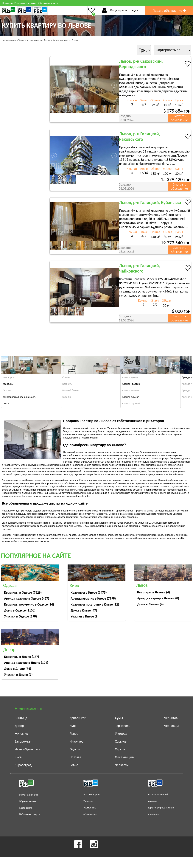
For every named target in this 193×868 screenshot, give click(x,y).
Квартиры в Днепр (22, 657)
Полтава (75, 757)
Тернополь (123, 726)
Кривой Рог (78, 718)
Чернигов (171, 718)
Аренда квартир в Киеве (93, 598)
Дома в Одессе (20, 610)
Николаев (77, 741)
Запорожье (23, 741)
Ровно (74, 765)
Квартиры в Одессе (23, 592)
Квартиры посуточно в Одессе (29, 604)
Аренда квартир (131, 384)
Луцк (73, 726)
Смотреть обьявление (179, 118)
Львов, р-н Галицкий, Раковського (140, 136)
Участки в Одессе (21, 616)
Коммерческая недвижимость (19, 397)
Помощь (7, 3)
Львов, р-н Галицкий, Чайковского (140, 268)
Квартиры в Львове (154, 592)
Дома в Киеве (84, 610)
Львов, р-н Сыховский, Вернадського (141, 64)
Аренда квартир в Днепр (26, 663)
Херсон (120, 749)
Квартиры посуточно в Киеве (95, 604)
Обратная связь (48, 3)
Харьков (121, 741)
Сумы (119, 718)
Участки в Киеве (85, 616)
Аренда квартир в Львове (158, 598)
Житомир (21, 734)
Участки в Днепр (18, 675)
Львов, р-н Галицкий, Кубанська (150, 202)
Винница (21, 718)
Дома (6, 403)
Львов (74, 734)
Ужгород (121, 734)
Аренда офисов (131, 397)
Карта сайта (25, 808)
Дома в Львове (150, 604)
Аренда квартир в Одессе (27, 598)
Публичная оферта (29, 814)
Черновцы (172, 726)
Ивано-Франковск (27, 749)
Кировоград (23, 765)
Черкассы (122, 765)
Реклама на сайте (25, 3)
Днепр (19, 726)
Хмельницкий (125, 757)
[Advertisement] (121, 338)
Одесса (75, 749)
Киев (18, 757)
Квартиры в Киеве (89, 592)
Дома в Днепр (18, 669)
